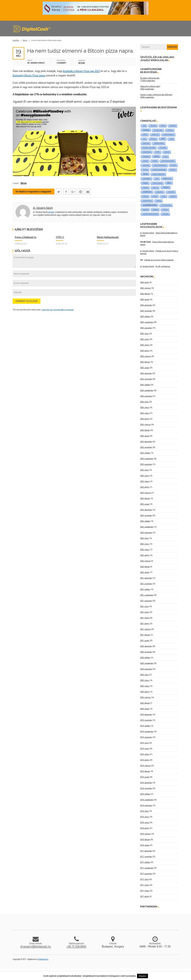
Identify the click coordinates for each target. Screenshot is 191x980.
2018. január (145, 845)
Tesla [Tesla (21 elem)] (145, 174)
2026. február (145, 294)
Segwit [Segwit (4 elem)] (155, 209)
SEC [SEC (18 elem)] (169, 183)
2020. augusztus (146, 669)
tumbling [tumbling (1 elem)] (173, 126)
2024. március (145, 424)
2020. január (145, 709)
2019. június (145, 749)
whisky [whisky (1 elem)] (163, 126)
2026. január (145, 299)
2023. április (145, 487)
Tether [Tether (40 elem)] (166, 187)
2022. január (145, 572)
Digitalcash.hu (43, 959)
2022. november (146, 515)
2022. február (145, 567)
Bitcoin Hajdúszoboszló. (108, 237)
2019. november (146, 720)
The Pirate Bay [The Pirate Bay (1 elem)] (166, 205)
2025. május (145, 345)
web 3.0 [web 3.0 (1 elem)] (155, 188)
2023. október (145, 453)
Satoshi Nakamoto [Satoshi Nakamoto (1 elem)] (159, 174)
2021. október (145, 589)
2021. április (145, 623)
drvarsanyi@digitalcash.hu (36, 946)
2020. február (145, 703)
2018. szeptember (147, 800)
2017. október (145, 862)
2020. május (145, 686)
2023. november (146, 447)
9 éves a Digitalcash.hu (26, 237)
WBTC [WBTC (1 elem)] (145, 134)
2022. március (145, 561)
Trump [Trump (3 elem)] (145, 170)
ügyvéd (51, 212)
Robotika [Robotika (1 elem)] (165, 214)
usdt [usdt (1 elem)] (157, 178)
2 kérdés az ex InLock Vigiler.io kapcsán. (159, 260)
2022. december (146, 510)
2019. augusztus (146, 737)
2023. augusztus (146, 464)
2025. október (145, 316)
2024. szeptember (147, 390)
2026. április (145, 282)
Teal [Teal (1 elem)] (144, 126)
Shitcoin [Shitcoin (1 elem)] (173, 170)
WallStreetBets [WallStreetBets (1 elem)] (159, 143)
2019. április (145, 760)
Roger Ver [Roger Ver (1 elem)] (155, 134)
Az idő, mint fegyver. (163, 266)
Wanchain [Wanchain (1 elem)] (146, 143)
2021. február (145, 635)
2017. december (146, 851)
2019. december (146, 714)
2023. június (145, 476)
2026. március (145, 288)
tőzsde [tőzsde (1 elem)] (155, 161)
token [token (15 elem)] (157, 156)
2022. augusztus (146, 532)
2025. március (145, 356)
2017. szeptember (147, 868)
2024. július (144, 402)
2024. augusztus (146, 396)
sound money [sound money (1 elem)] (147, 201)
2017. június (145, 885)
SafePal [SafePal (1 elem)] (173, 196)
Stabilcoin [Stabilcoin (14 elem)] (147, 192)
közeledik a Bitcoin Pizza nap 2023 (81, 71)
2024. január (145, 436)
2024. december (146, 373)
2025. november (146, 311)
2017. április (145, 896)
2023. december (146, 442)
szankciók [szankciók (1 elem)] (171, 192)
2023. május (145, 481)
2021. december (146, 578)
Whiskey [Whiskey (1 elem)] (153, 139)
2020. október (145, 658)
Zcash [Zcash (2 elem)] (155, 196)
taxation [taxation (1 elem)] (146, 188)
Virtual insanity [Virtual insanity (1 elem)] (157, 183)
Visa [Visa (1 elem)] (144, 139)
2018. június (145, 817)
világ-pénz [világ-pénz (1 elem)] (160, 192)
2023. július (144, 470)
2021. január (145, 641)
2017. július (144, 879)
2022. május (145, 550)
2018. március (145, 834)
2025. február (145, 362)
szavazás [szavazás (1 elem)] (146, 165)
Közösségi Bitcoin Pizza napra (29, 75)
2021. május (145, 618)
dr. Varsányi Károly (43, 208)
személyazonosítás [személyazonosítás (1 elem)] (168, 161)
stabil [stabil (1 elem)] (171, 139)
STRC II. (60, 237)
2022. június (145, 544)
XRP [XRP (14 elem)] (163, 139)
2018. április (145, 828)
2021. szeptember (147, 595)
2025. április (145, 351)
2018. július (144, 811)
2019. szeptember (147, 731)
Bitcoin (25, 40)
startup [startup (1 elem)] (159, 201)
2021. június (145, 612)
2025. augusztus (146, 328)
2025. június (145, 339)
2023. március (145, 493)
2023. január (145, 504)
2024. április (145, 419)
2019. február (145, 771)
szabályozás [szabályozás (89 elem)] (150, 205)
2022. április (145, 555)
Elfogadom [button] (142, 976)
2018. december (146, 783)
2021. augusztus (146, 601)
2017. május (145, 891)
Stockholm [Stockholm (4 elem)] (147, 152)
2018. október (145, 794)
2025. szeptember (147, 322)
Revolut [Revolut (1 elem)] (165, 210)
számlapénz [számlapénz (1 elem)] (147, 178)
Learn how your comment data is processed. (58, 310)
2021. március (145, 629)
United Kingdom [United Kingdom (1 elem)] (169, 134)
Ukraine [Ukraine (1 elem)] (145, 196)
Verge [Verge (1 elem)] (164, 196)
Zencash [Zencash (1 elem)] (153, 126)
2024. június (145, 407)
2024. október (145, 385)
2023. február (145, 498)
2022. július (144, 538)
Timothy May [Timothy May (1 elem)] (158, 130)
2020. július (144, 675)
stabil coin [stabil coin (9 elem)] (167, 178)
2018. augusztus (146, 805)
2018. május (145, 822)
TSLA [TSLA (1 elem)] (166, 156)
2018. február (145, 839)
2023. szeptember (147, 459)
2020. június (145, 680)
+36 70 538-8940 (76, 946)
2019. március (145, 766)
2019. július (144, 743)
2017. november (146, 857)
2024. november (146, 379)
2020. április (145, 692)
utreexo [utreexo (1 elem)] (145, 161)
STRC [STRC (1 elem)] (158, 152)
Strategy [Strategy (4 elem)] (146, 156)
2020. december (146, 646)
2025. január (145, 368)
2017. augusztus (146, 874)
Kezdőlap (16, 40)
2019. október (145, 726)
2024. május (145, 413)
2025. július (144, 334)
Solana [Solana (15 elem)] (146, 130)
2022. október (145, 521)
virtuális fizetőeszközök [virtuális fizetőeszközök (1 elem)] (150, 214)
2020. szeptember (147, 663)
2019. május (145, 754)
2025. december (146, 305)
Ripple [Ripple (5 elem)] (145, 183)
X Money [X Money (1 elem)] (170, 130)
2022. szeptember (147, 527)
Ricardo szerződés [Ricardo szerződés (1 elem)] (149, 148)
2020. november (146, 652)
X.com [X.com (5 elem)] (174, 165)
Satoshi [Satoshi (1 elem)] (167, 152)
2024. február (145, 430)
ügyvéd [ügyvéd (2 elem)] (146, 209)
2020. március (145, 697)
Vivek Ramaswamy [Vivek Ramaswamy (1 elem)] (160, 165)
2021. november (146, 584)
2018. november (146, 788)
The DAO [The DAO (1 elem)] (163, 148)
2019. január (145, 777)
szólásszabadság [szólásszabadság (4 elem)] (159, 169)
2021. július (144, 606)
